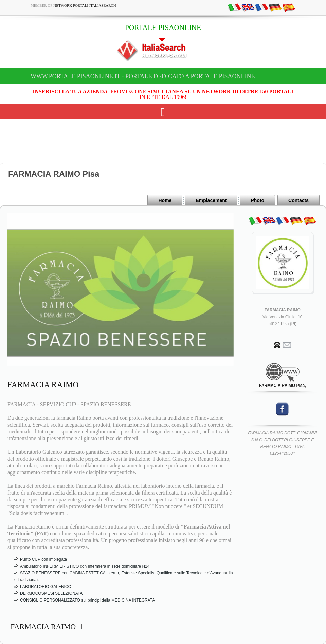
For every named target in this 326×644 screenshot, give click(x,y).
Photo (257, 200)
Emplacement (211, 200)
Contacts (298, 200)
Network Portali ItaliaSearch (85, 5)
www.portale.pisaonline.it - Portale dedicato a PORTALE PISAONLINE (143, 76)
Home (165, 200)
